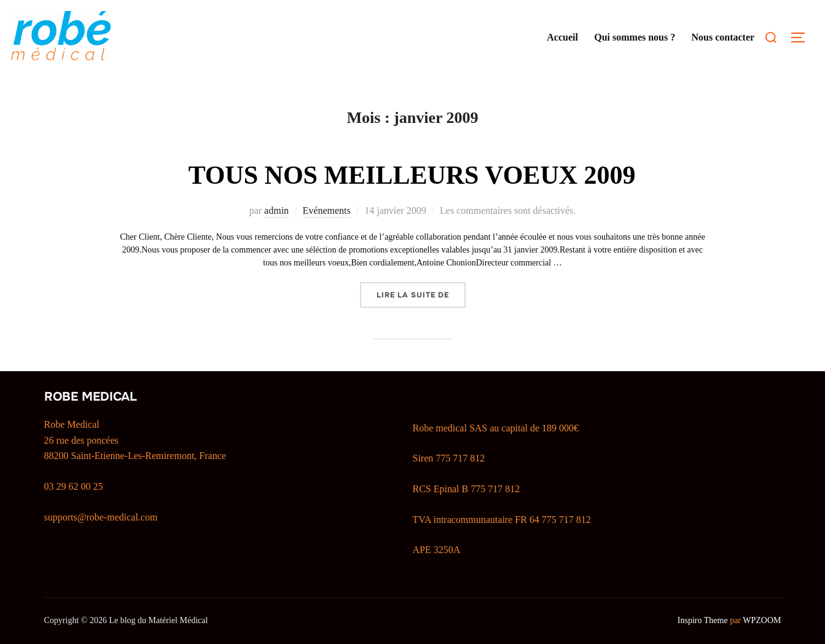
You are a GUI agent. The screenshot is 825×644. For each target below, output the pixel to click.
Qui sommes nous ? (635, 37)
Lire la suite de (421, 294)
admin (276, 210)
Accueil (562, 37)
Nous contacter (723, 37)
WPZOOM (762, 620)
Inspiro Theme (703, 620)
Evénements (327, 210)
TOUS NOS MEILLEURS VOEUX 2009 (412, 175)
